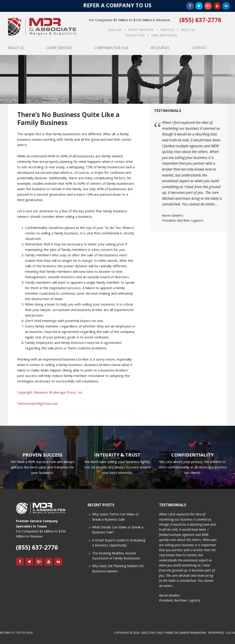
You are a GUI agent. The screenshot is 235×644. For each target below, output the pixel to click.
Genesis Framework (192, 633)
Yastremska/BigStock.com (38, 403)
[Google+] (208, 6)
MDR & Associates (42, 27)
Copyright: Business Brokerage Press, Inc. (50, 392)
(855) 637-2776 (200, 20)
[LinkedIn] (226, 6)
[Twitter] (199, 6)
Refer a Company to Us (117, 5)
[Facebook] (190, 6)
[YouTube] (217, 6)
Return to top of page (16, 633)
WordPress (216, 633)
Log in (230, 633)
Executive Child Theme (157, 633)
